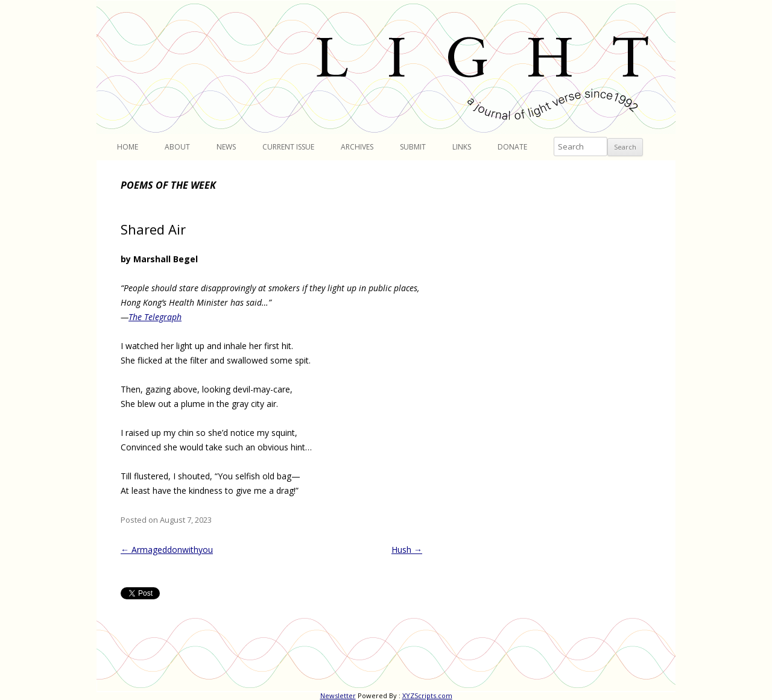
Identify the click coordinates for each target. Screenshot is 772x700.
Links (462, 147)
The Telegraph (155, 317)
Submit (413, 147)
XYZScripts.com (427, 695)
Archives (357, 147)
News (226, 147)
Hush (407, 550)
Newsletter (338, 695)
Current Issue (288, 147)
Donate (512, 147)
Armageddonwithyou (167, 550)
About (177, 147)
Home (128, 147)
